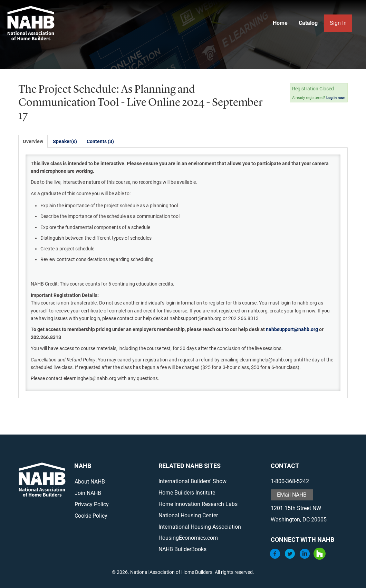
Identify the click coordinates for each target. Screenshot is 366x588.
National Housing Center (188, 515)
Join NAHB (88, 493)
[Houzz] (320, 558)
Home (280, 23)
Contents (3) (100, 141)
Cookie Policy (91, 516)
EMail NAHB (292, 495)
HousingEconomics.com (188, 538)
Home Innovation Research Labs (198, 504)
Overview (33, 141)
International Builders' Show (192, 481)
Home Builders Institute (187, 493)
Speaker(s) (65, 141)
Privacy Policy (92, 504)
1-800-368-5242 (290, 481)
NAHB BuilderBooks (182, 549)
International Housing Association (200, 527)
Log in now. (336, 98)
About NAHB (90, 482)
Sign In (338, 23)
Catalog (308, 23)
